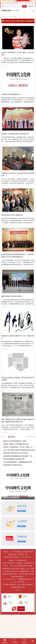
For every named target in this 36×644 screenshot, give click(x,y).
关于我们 (18, 612)
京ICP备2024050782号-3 (10, 601)
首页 (10, 17)
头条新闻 (15, 17)
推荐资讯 (12, 458)
